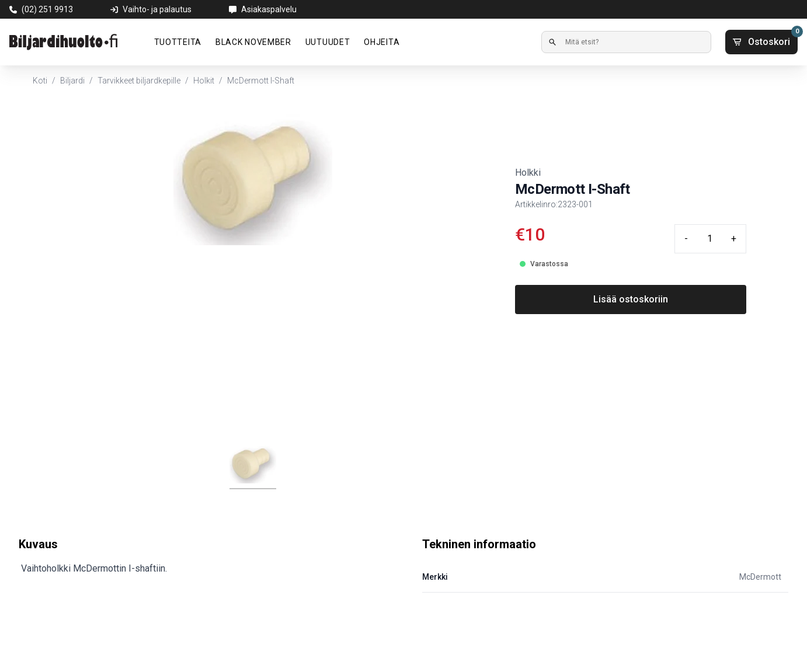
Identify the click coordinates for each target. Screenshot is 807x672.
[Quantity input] (709, 239)
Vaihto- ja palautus (157, 9)
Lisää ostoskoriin (631, 299)
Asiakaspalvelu (269, 9)
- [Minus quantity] (686, 238)
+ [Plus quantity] (734, 238)
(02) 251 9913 (47, 9)
